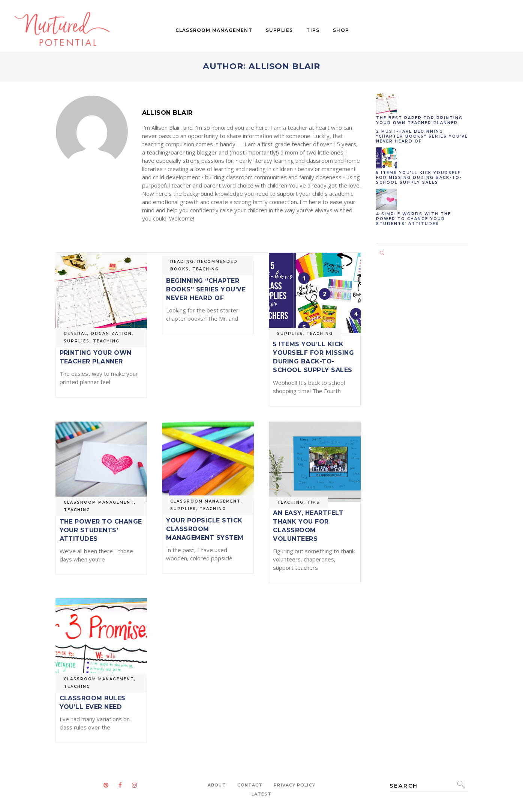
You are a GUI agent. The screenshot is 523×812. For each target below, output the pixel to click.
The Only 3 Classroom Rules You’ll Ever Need (93, 698)
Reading (182, 262)
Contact (250, 785)
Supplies (77, 341)
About (217, 785)
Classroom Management (99, 502)
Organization (111, 334)
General (76, 334)
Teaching (106, 341)
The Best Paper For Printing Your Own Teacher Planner (96, 353)
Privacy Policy (294, 785)
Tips (313, 502)
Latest (262, 794)
